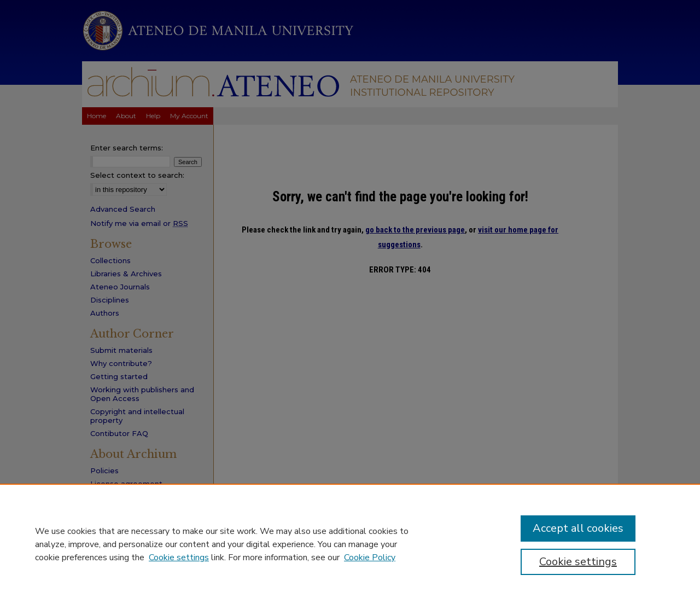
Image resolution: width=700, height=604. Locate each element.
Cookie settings (179, 557)
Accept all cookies (578, 528)
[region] (350, 544)
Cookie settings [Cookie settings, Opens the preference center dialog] (578, 562)
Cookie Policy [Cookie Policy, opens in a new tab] (370, 557)
